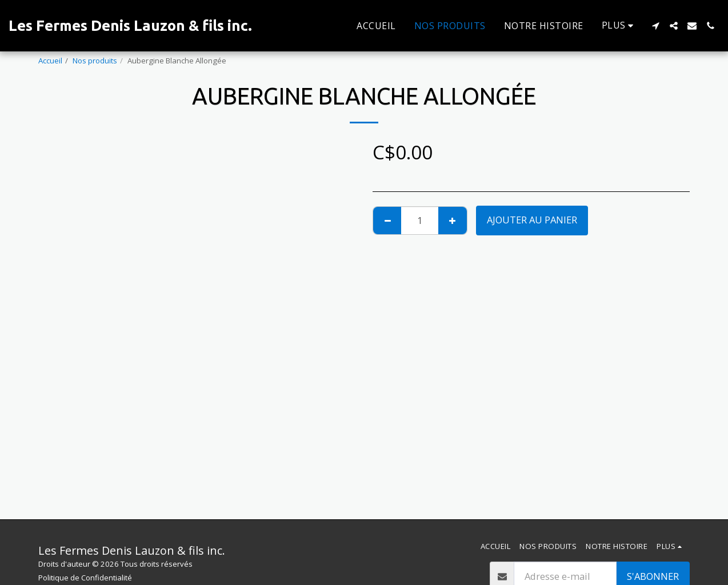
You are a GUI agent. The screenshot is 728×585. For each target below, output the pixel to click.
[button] (655, 26)
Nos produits (95, 61)
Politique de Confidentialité (85, 578)
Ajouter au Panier (532, 220)
